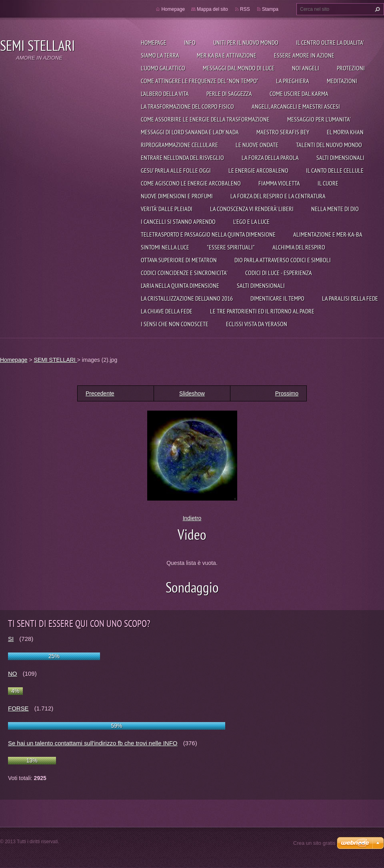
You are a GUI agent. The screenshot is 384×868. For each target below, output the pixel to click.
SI (11, 639)
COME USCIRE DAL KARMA (299, 94)
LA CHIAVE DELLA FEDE (167, 311)
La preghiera (293, 81)
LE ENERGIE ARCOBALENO (258, 170)
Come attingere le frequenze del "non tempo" (200, 81)
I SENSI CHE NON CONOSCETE (175, 324)
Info (190, 42)
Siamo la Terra (160, 55)
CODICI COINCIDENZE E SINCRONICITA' (184, 273)
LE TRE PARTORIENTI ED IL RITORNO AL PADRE (262, 311)
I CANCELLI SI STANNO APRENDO (178, 221)
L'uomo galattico (163, 68)
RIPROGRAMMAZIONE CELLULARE (179, 145)
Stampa (270, 9)
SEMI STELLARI (55, 360)
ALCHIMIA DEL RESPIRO (299, 247)
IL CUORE (328, 183)
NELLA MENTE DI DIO (335, 209)
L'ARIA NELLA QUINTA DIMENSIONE (180, 285)
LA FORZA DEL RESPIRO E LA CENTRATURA (278, 196)
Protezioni (351, 68)
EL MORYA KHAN (345, 132)
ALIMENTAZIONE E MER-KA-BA (328, 234)
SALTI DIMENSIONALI (340, 158)
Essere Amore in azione (304, 55)
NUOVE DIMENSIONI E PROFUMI (177, 196)
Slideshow (192, 393)
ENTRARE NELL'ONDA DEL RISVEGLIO (182, 158)
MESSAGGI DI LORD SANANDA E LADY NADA (190, 132)
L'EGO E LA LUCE (251, 221)
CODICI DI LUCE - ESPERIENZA (279, 273)
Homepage (154, 42)
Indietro (192, 518)
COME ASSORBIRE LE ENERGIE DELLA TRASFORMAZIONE (205, 119)
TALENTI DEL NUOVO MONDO (329, 145)
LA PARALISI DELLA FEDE (350, 298)
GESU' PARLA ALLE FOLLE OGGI (176, 170)
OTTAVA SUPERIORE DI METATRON (179, 260)
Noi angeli (306, 68)
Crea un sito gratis (314, 843)
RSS (245, 9)
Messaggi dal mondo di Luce (239, 68)
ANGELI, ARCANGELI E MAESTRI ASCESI (296, 106)
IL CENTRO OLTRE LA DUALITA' (330, 42)
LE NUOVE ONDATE (257, 145)
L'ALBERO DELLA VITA (165, 94)
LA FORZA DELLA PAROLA (270, 158)
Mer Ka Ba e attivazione (227, 55)
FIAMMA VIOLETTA (279, 183)
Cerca (376, 9)
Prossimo (287, 393)
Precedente (100, 393)
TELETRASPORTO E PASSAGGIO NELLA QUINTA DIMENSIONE (208, 234)
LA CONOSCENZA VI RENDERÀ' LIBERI (252, 209)
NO (12, 673)
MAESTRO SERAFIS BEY (283, 132)
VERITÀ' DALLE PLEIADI (167, 209)
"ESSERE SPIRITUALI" (231, 247)
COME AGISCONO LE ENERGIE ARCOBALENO (191, 183)
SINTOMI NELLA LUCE (165, 247)
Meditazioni (342, 81)
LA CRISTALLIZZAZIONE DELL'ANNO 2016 (187, 298)
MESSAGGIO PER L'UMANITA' (319, 119)
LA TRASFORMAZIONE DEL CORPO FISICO (187, 106)
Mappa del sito (212, 9)
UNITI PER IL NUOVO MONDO (246, 42)
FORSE (18, 708)
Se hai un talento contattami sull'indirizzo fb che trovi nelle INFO (93, 743)
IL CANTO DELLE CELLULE (335, 170)
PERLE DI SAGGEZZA (229, 94)
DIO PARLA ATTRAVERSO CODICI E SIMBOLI (283, 260)
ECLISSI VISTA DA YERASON (257, 324)
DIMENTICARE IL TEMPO (277, 298)
